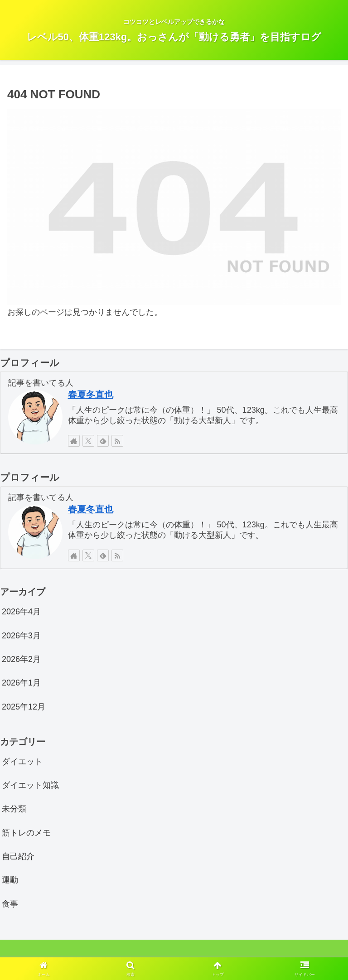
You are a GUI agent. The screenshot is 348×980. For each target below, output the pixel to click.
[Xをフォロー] (88, 441)
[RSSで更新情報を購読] (117, 441)
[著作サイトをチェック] (74, 441)
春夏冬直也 (91, 395)
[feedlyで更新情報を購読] (103, 441)
